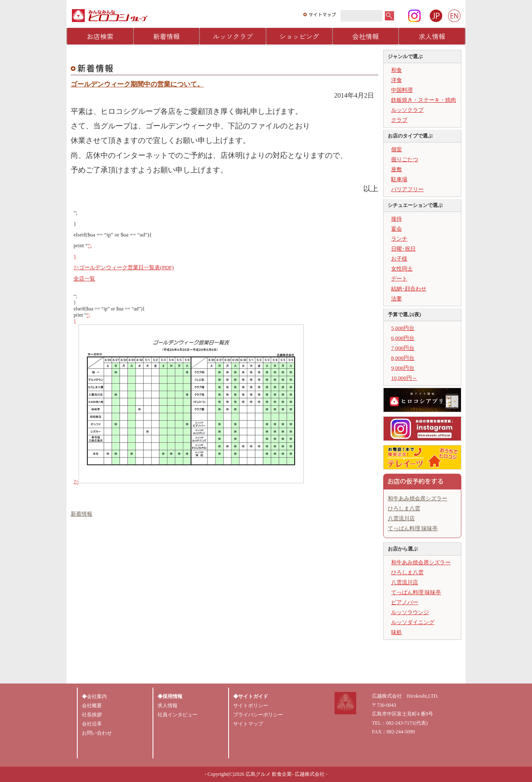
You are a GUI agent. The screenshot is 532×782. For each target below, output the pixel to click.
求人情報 (432, 36)
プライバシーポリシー (258, 715)
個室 (397, 149)
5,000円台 (403, 328)
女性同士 (402, 269)
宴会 (397, 229)
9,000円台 (403, 368)
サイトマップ (248, 724)
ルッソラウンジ (410, 612)
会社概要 (92, 706)
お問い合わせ (97, 733)
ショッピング (299, 36)
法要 (397, 299)
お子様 (399, 259)
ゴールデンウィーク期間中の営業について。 (137, 84)
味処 (397, 632)
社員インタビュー (177, 715)
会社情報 (366, 36)
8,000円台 (403, 358)
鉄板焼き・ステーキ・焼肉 (424, 100)
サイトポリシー (251, 706)
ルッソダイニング (413, 622)
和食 (397, 70)
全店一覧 (84, 279)
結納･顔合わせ (409, 289)
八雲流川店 (401, 518)
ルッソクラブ (233, 36)
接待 (397, 219)
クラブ (399, 120)
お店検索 (100, 36)
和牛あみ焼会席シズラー (417, 498)
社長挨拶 (92, 715)
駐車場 (399, 179)
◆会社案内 (94, 696)
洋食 (397, 80)
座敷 (397, 169)
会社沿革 (92, 724)
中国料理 (402, 90)
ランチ (399, 239)
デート (399, 279)
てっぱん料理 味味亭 (413, 528)
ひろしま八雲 (404, 508)
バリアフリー (407, 189)
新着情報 (167, 36)
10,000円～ (404, 378)
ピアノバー (405, 602)
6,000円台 (403, 338)
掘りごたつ (405, 159)
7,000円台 (403, 348)
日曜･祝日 (403, 249)
